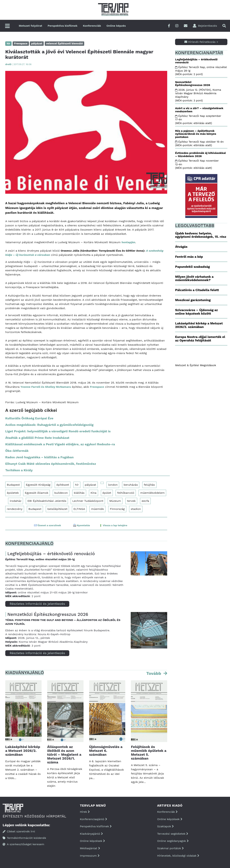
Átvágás (181, 247)
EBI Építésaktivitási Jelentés (47, 501)
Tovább (154, 673)
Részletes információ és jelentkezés (37, 604)
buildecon (61, 493)
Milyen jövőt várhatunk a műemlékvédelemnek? (194, 278)
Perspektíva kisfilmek (63, 26)
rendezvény (15, 509)
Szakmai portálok (170, 848)
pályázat (90, 485)
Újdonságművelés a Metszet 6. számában (106, 751)
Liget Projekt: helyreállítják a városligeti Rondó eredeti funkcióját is (58, 431)
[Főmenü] (7, 26)
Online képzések (92, 841)
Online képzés (116, 26)
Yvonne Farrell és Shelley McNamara (46, 387)
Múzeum (115, 501)
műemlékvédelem (152, 493)
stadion (136, 509)
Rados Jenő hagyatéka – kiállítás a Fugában (39, 457)
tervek (131, 501)
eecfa (145, 501)
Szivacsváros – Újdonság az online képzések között (196, 312)
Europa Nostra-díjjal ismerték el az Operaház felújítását (200, 339)
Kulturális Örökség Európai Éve (29, 418)
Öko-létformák (17, 451)
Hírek (85, 812)
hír (77, 485)
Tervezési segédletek (173, 834)
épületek (13, 493)
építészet (63, 485)
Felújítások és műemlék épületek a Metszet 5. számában (149, 753)
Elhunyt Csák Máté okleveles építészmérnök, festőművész (51, 464)
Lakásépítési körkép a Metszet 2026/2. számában (23, 751)
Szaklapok (166, 826)
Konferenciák (92, 26)
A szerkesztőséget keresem (23, 844)
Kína (94, 493)
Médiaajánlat (90, 848)
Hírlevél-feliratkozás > (201, 42)
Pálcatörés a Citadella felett (197, 290)
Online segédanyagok (173, 841)
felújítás (149, 485)
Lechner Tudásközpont (88, 501)
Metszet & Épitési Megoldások (196, 365)
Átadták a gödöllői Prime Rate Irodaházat (37, 438)
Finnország (117, 509)
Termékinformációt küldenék (24, 838)
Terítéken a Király (19, 470)
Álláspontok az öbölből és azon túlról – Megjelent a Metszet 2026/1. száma (64, 754)
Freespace (97, 387)
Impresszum (90, 856)
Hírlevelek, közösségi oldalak (178, 856)
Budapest (13, 485)
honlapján (128, 242)
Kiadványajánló (91, 834)
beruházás (131, 485)
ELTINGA (79, 509)
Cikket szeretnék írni (19, 831)
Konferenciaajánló (93, 819)
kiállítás (79, 493)
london (113, 485)
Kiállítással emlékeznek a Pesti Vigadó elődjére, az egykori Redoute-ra (60, 444)
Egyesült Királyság (38, 485)
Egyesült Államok (36, 493)
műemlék (97, 509)
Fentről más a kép (189, 257)
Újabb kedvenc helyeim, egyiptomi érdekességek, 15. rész (201, 235)
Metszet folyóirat (31, 26)
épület (107, 493)
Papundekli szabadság (192, 267)
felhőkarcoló (126, 493)
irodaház (16, 501)
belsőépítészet (57, 509)
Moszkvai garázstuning (193, 300)
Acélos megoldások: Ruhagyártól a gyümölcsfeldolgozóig (49, 425)
